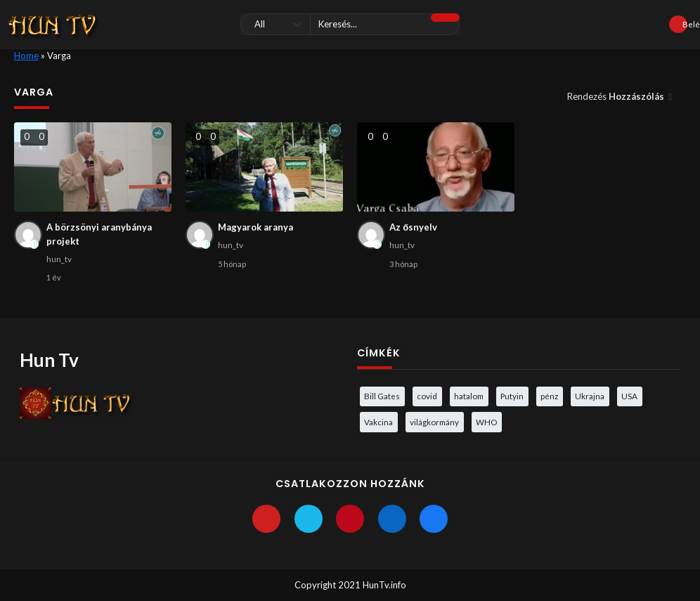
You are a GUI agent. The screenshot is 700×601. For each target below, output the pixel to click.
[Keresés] (350, 24)
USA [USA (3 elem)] (629, 396)
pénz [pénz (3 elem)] (549, 396)
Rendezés (617, 96)
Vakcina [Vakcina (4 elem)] (378, 422)
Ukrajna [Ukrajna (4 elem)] (590, 396)
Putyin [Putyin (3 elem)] (512, 396)
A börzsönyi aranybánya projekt (99, 234)
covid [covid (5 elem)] (427, 396)
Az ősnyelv (413, 227)
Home (26, 56)
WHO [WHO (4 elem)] (486, 422)
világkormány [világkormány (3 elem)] (434, 422)
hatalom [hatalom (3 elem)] (469, 396)
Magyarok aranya (255, 227)
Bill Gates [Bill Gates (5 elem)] (382, 396)
